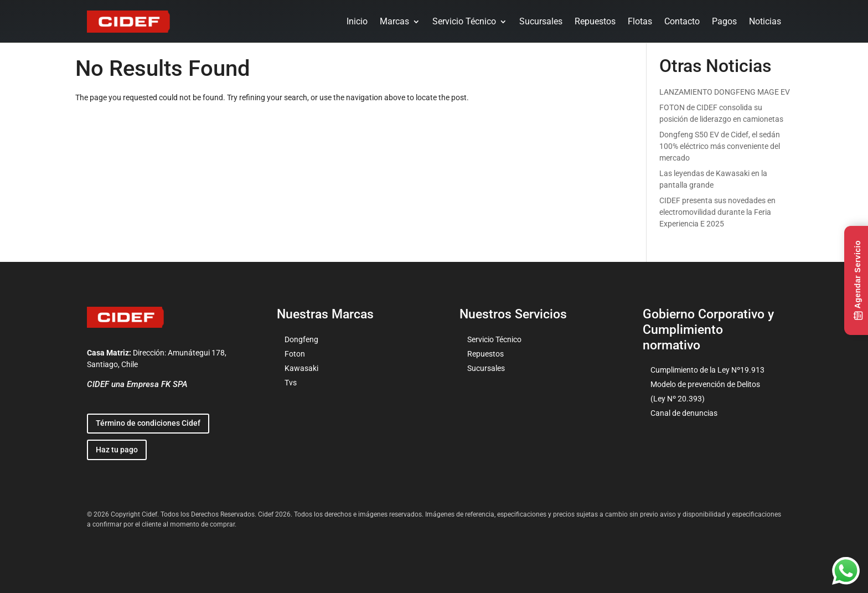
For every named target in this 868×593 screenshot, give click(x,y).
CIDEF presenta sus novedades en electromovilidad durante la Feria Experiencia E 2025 (717, 212)
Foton (295, 354)
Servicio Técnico (464, 21)
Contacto (682, 21)
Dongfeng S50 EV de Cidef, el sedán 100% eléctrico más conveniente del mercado (720, 146)
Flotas (640, 21)
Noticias (765, 21)
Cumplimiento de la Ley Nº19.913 (707, 370)
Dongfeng (301, 339)
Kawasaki (301, 368)
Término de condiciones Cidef (148, 423)
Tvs (291, 383)
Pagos (724, 21)
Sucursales (541, 21)
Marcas (394, 21)
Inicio (357, 21)
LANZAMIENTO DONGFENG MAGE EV (725, 92)
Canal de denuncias (684, 413)
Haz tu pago (117, 450)
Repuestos (595, 21)
